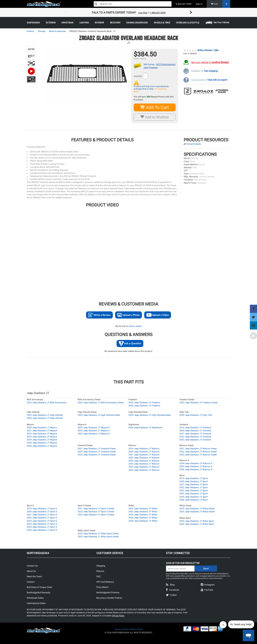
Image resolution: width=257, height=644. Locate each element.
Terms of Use (136, 629)
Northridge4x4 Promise (108, 593)
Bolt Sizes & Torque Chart (39, 587)
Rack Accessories (57, 31)
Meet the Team (34, 576)
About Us (31, 571)
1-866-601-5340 (158, 13)
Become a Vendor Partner (109, 598)
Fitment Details (193, 144)
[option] (128, 12)
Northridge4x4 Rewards (39, 593)
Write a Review (205, 50)
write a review (135, 326)
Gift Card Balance (105, 582)
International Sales (36, 603)
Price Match (102, 587)
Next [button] (191, 12)
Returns (100, 571)
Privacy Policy (122, 629)
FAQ (98, 576)
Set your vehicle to (210, 62)
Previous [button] (66, 12)
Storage (42, 31)
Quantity (138, 76)
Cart (221, 4)
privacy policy (201, 578)
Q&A (216, 50)
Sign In (199, 4)
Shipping (101, 566)
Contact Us (32, 566)
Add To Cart (155, 107)
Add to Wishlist (155, 117)
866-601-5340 (184, 4)
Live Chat (143, 13)
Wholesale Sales (35, 598)
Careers (31, 582)
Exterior (30, 31)
